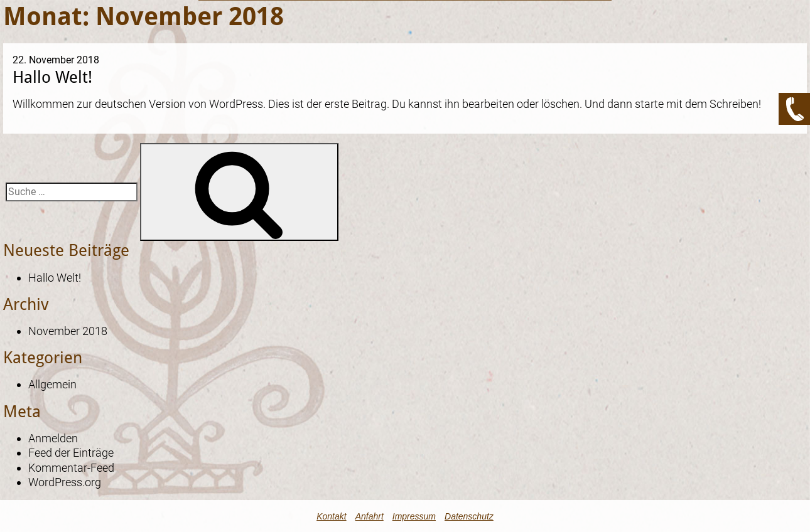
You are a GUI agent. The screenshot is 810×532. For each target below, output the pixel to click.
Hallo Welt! (52, 77)
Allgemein (52, 384)
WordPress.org (65, 482)
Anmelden (53, 438)
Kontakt (331, 516)
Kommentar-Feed (71, 468)
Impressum (414, 516)
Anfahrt (370, 516)
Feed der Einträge (71, 453)
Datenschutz (469, 516)
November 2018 (68, 331)
